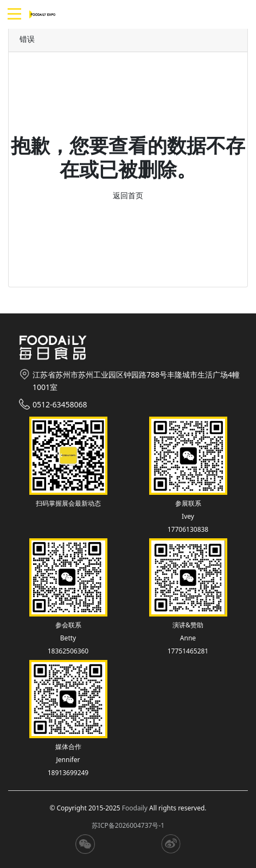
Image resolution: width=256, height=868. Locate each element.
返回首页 (128, 195)
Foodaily (135, 808)
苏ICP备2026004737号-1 (128, 825)
